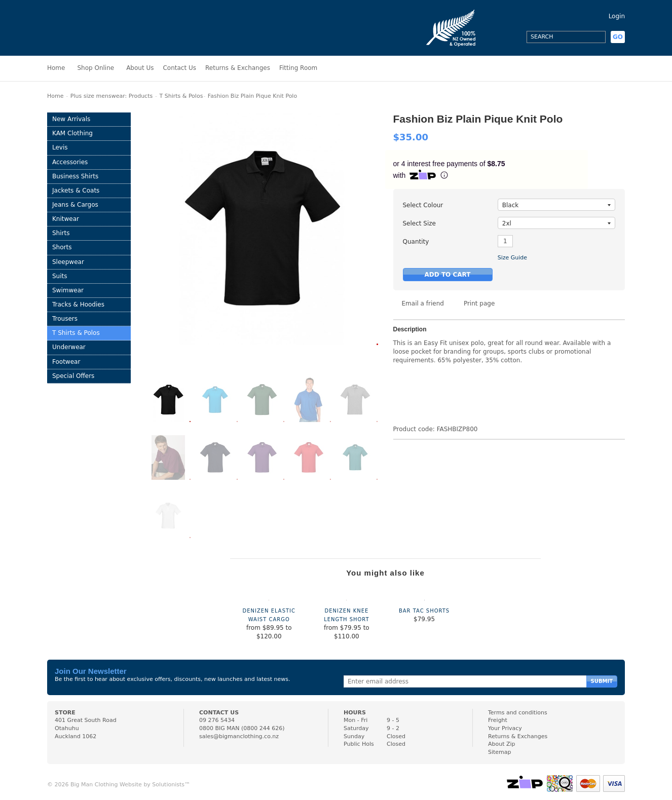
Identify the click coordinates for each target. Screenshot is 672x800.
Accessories (70, 162)
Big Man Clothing (92, 28)
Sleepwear (68, 262)
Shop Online (96, 68)
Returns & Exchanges (238, 68)
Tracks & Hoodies (78, 304)
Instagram (495, 37)
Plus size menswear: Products (111, 96)
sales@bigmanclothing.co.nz (239, 736)
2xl (556, 223)
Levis (60, 147)
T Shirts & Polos (181, 96)
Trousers (65, 319)
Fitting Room (298, 68)
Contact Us (179, 68)
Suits (60, 276)
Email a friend (423, 303)
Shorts (62, 247)
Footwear (66, 362)
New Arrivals (71, 119)
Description (410, 330)
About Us (140, 68)
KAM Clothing (72, 133)
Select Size (419, 223)
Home (56, 68)
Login (617, 16)
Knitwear (66, 219)
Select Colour (423, 205)
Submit (602, 681)
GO (618, 37)
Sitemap (500, 752)
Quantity (416, 242)
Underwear (69, 347)
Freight (498, 720)
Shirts (61, 233)
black (556, 205)
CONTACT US (219, 713)
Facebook (513, 37)
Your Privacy (505, 728)
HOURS (355, 713)
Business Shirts (75, 176)
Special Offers (73, 376)
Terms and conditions (518, 713)
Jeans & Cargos (75, 205)
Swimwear (68, 290)
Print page (479, 304)
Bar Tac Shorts (424, 611)
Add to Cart (448, 275)
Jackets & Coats (76, 191)
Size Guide (512, 258)
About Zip (502, 744)
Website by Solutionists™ (155, 785)
